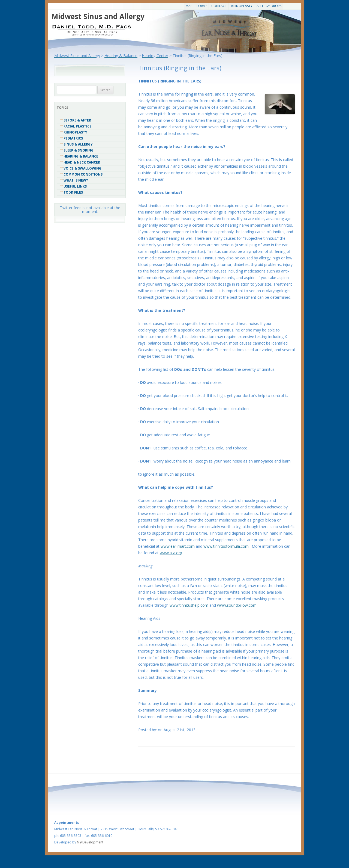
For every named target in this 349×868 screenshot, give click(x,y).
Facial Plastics (77, 126)
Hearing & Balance (81, 156)
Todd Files (73, 192)
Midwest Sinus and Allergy (98, 16)
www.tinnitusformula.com (226, 546)
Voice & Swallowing (82, 168)
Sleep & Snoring (79, 150)
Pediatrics (73, 138)
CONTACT (219, 6)
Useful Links (75, 186)
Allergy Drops (269, 6)
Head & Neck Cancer (82, 162)
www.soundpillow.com (237, 605)
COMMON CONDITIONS (83, 174)
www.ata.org (171, 553)
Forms (202, 6)
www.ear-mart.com (178, 546)
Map (189, 6)
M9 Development (90, 842)
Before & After (77, 120)
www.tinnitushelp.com (189, 605)
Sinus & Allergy (78, 144)
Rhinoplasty (242, 6)
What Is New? (76, 180)
